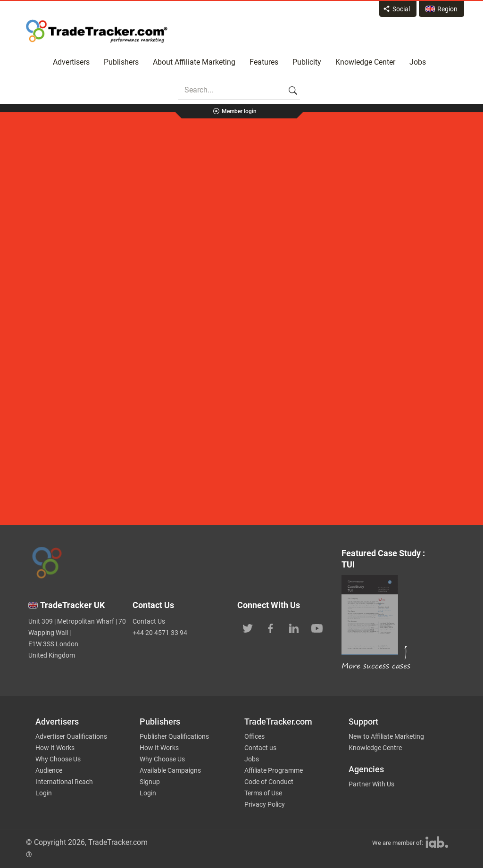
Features (264, 62)
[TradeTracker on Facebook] (271, 627)
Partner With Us (371, 784)
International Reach (64, 782)
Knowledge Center (365, 62)
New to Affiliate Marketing (386, 736)
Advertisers (71, 62)
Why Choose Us (58, 759)
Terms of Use (263, 793)
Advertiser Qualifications (71, 736)
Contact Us (149, 621)
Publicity (307, 62)
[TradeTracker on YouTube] (317, 627)
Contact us (260, 748)
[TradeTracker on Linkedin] (294, 627)
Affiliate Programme (274, 770)
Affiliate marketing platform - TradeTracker (97, 31)
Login (44, 793)
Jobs (418, 62)
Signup (150, 782)
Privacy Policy (265, 804)
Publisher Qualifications (174, 736)
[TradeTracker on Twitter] (248, 627)
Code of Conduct (269, 782)
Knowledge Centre (375, 748)
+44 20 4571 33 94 (160, 633)
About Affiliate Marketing (194, 62)
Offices (254, 736)
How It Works (55, 748)
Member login (239, 111)
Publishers (121, 62)
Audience (49, 770)
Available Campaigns (170, 770)
